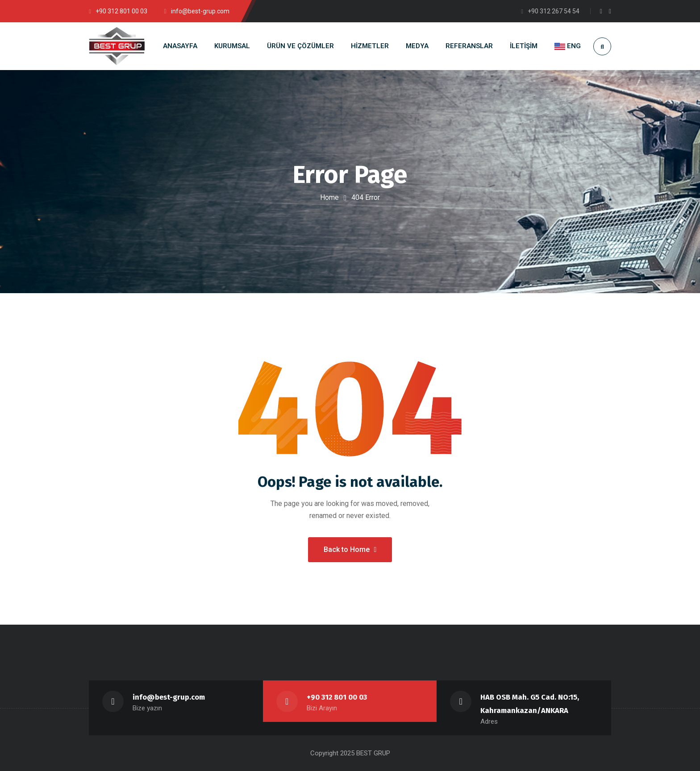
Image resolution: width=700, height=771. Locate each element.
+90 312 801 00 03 (337, 697)
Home (329, 197)
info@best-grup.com (169, 697)
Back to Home (350, 549)
